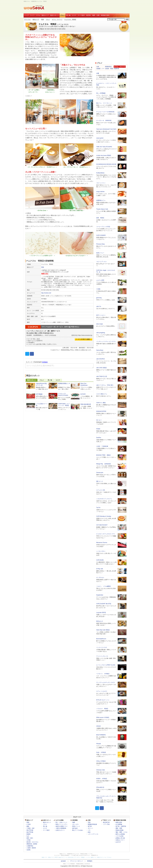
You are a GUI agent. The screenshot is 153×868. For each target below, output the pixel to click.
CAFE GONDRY (101, 235)
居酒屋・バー (100, 69)
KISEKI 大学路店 (102, 779)
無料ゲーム (94, 857)
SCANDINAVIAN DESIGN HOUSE (106, 164)
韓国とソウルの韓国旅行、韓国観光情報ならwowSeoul (77, 864)
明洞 (42, 19)
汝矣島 (29, 850)
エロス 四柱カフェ (102, 394)
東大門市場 (30, 830)
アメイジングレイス (102, 656)
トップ (26, 15)
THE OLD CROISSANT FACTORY (106, 129)
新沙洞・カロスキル (32, 842)
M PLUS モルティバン (103, 700)
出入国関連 (119, 824)
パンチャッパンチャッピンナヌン (106, 341)
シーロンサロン (101, 551)
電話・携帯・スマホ (121, 832)
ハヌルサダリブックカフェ (104, 499)
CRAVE (99, 726)
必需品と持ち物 (120, 838)
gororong (99, 298)
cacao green (100, 138)
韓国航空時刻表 (92, 824)
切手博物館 (39, 394)
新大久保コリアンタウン (74, 857)
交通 (98, 15)
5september (100, 595)
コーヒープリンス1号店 (103, 227)
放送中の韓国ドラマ (61, 826)
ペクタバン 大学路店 (103, 674)
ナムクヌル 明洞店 (70, 19)
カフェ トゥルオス (102, 691)
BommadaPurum (101, 639)
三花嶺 (98, 289)
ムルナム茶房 (100, 280)
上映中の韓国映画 (61, 828)
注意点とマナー (120, 840)
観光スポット (55, 15)
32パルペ (99, 420)
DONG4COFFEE (101, 411)
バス (89, 830)
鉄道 (89, 832)
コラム (38, 15)
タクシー (90, 828)
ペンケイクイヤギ (102, 647)
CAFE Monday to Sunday (104, 516)
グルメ (63, 15)
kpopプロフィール (63, 857)
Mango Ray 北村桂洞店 (104, 464)
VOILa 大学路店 (101, 761)
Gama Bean (100, 350)
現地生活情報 (119, 830)
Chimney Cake (101, 770)
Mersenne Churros (102, 543)
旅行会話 (75, 828)
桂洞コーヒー (100, 253)
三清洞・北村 (30, 828)
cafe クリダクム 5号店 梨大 (105, 385)
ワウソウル (27, 19)
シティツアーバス (93, 834)
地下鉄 (90, 826)
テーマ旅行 (81, 15)
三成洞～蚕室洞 (31, 848)
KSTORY (83, 394)
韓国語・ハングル (86, 857)
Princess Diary (101, 244)
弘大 (28, 836)
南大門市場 (30, 832)
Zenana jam (100, 473)
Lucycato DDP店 (101, 613)
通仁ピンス (100, 481)
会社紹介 (63, 861)
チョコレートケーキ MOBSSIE (105, 112)
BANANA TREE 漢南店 (104, 455)
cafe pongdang (101, 333)
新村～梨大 (30, 838)
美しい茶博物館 (101, 93)
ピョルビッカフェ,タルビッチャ (106, 534)
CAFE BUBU (100, 560)
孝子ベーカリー (101, 315)
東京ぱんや (100, 621)
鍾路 (28, 826)
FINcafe (99, 744)
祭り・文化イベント (61, 822)
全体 (98, 67)
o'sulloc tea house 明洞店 (104, 155)
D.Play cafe (100, 569)
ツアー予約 (106, 824)
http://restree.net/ (46, 293)
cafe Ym (99, 306)
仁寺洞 (29, 824)
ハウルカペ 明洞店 (102, 709)
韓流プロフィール (102, 857)
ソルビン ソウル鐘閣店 (104, 586)
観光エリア (45, 15)
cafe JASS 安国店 (102, 368)
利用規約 (90, 861)
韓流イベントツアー (61, 824)
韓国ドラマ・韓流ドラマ (48, 857)
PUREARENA (100, 173)
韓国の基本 (119, 822)
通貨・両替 (119, 828)
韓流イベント (76, 826)
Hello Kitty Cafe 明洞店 (103, 630)
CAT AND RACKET (102, 525)
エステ (74, 15)
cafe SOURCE (101, 359)
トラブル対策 (119, 836)
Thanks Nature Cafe (102, 209)
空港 (89, 822)
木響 (98, 73)
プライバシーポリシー (77, 861)
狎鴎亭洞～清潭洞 (32, 844)
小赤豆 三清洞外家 (102, 446)
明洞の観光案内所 (86, 404)
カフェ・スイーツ (57, 19)
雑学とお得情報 (120, 834)
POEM (98, 429)
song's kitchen (100, 192)
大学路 (29, 840)
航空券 (89, 15)
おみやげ (118, 842)
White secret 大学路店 (103, 717)
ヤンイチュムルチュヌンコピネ (105, 682)
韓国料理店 (108, 67)
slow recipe (100, 324)
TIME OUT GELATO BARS (104, 147)
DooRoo (99, 438)
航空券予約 (106, 822)
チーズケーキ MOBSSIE (104, 121)
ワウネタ (109, 857)
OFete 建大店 (100, 787)
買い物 (68, 15)
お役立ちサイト (60, 830)
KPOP (56, 857)
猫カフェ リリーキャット (104, 103)
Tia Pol (98, 508)
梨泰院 (29, 834)
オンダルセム (100, 577)
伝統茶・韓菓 (109, 69)
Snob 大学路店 (101, 752)
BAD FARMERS (101, 735)
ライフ (32, 15)
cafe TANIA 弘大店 (102, 376)
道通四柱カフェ (101, 200)
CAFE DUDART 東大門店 (104, 604)
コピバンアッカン (102, 262)
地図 (94, 15)
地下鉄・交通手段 (121, 826)
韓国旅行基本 (105, 15)
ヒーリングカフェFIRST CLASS (106, 665)
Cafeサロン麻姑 (101, 403)
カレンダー (76, 824)
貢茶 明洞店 (100, 218)
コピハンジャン (101, 183)
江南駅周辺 (30, 846)
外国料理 (116, 69)
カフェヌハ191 (101, 490)
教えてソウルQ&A (78, 830)
